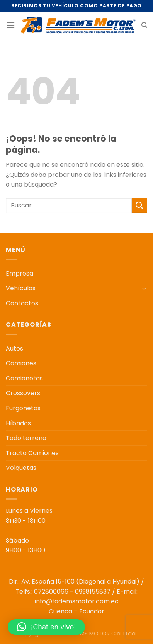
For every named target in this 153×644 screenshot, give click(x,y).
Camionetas (24, 378)
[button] (46, 627)
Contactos (22, 303)
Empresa (20, 273)
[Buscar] (144, 25)
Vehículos (21, 288)
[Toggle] (144, 288)
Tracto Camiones (32, 453)
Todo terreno (26, 438)
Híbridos (18, 423)
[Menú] (10, 25)
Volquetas (21, 468)
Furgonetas (23, 408)
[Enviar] (139, 205)
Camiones (21, 363)
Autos (14, 349)
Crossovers (23, 393)
